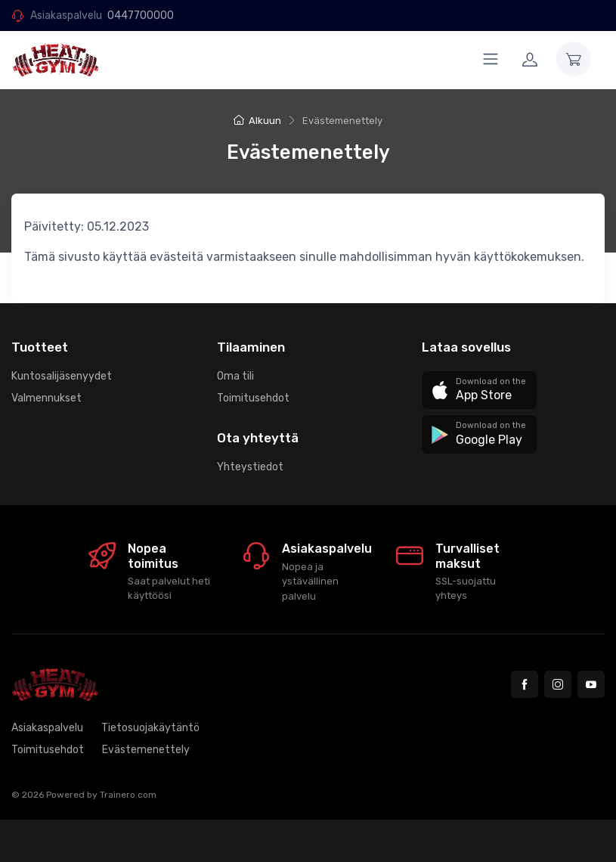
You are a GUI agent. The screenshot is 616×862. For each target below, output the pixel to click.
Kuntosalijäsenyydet (62, 376)
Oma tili (235, 376)
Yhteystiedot (250, 467)
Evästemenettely (146, 750)
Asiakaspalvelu (47, 728)
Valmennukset (46, 398)
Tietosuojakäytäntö (150, 728)
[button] (479, 391)
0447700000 (141, 16)
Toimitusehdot (253, 398)
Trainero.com (128, 795)
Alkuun (257, 121)
